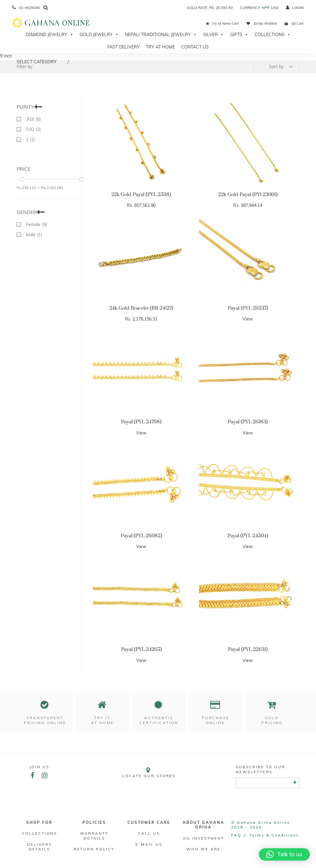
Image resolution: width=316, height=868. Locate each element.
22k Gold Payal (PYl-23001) (248, 195)
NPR (266, 8)
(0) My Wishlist (262, 23)
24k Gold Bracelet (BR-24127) (141, 308)
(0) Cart (294, 23)
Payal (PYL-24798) (141, 422)
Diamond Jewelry (50, 35)
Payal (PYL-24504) (248, 536)
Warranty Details (94, 836)
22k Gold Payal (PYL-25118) (141, 195)
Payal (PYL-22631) (248, 649)
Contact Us (195, 47)
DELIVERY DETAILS (39, 847)
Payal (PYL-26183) (248, 422)
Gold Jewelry (99, 35)
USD (275, 8)
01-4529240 (26, 8)
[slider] (22, 179)
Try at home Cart (222, 23)
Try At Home (160, 47)
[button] (284, 854)
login (295, 8)
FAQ (236, 835)
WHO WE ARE (204, 849)
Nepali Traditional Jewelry (161, 35)
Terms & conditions (274, 835)
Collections (273, 35)
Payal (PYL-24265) (141, 649)
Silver (214, 35)
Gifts (239, 35)
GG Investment (204, 838)
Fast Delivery (124, 47)
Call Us (149, 833)
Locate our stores (149, 772)
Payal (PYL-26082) (141, 536)
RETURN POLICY (94, 849)
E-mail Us (149, 844)
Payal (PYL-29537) (248, 308)
